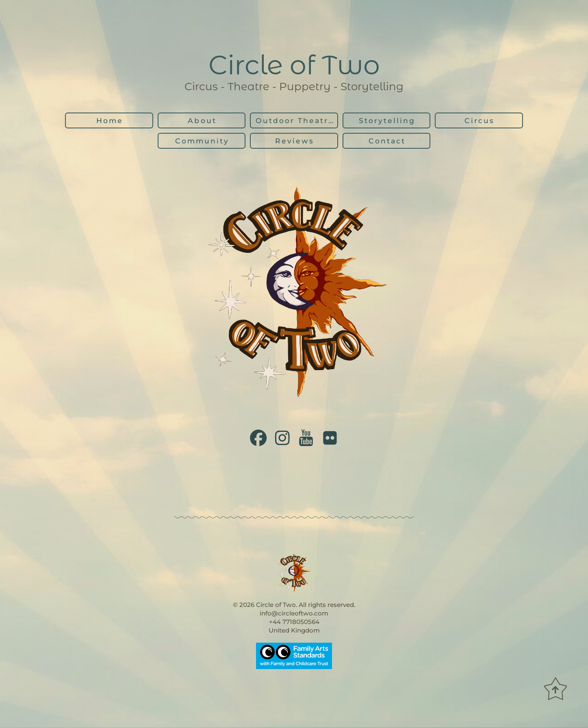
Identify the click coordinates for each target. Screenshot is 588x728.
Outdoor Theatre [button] (295, 120)
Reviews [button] (295, 141)
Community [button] (202, 141)
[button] (258, 438)
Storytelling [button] (387, 120)
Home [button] (110, 120)
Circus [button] (480, 120)
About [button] (202, 120)
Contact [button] (387, 141)
